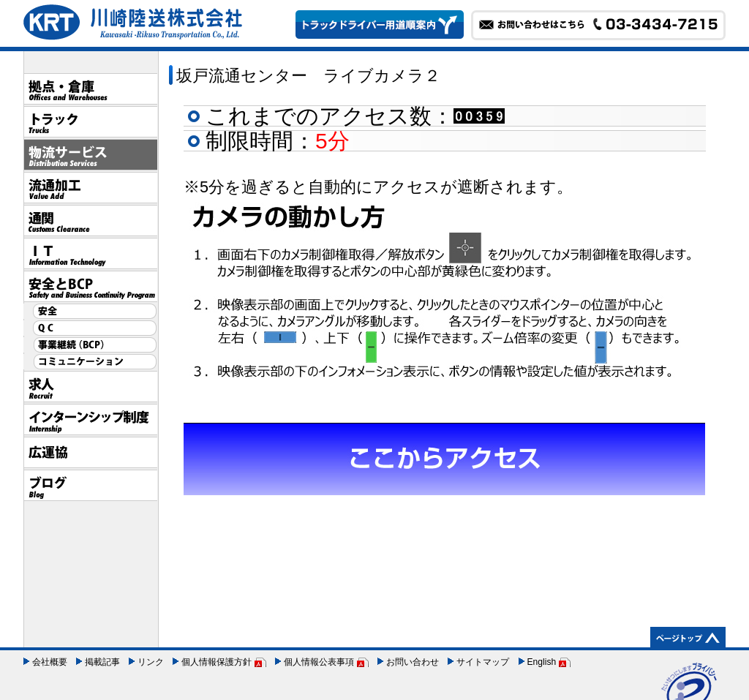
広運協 (90, 452)
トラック (90, 122)
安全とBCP (90, 286)
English (542, 662)
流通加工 (90, 188)
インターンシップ (90, 419)
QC (90, 328)
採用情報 (90, 387)
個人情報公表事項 (319, 662)
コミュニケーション (90, 362)
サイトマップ (483, 662)
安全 (90, 311)
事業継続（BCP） (90, 345)
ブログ (90, 485)
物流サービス (90, 155)
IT (90, 253)
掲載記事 (102, 662)
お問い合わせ (413, 662)
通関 (90, 221)
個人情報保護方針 (217, 662)
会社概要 (50, 662)
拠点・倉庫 (90, 89)
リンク (151, 662)
